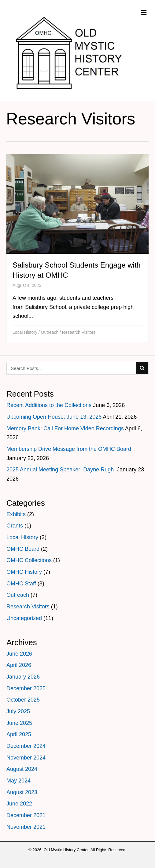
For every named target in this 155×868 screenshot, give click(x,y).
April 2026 (19, 665)
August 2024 (22, 769)
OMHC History (24, 572)
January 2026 (23, 677)
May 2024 (18, 781)
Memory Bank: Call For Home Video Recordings (65, 428)
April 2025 (19, 734)
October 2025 (23, 700)
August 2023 (22, 792)
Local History (25, 332)
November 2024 (26, 758)
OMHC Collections (29, 560)
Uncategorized (24, 618)
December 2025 (26, 688)
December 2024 (26, 746)
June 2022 (19, 804)
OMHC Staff (21, 584)
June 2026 (19, 654)
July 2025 (18, 711)
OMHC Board (23, 549)
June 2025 (19, 723)
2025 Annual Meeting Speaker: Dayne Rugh (61, 470)
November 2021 (26, 827)
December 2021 (26, 815)
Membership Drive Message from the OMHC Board (69, 449)
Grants (15, 526)
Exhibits (16, 514)
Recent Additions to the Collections (49, 405)
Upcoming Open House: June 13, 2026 (54, 417)
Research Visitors (79, 332)
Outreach (50, 332)
